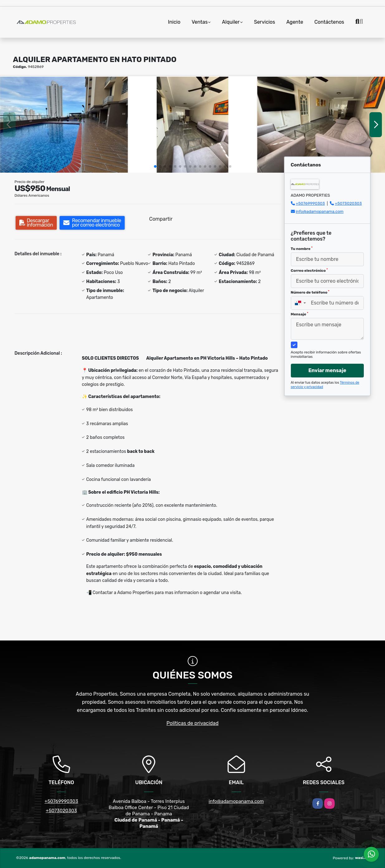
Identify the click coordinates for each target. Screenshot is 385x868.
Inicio (174, 22)
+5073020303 (348, 203)
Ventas (200, 22)
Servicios (265, 22)
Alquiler (231, 22)
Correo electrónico (309, 271)
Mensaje (300, 314)
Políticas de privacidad (192, 723)
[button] (155, 166)
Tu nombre (302, 249)
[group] (64, 125)
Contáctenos (329, 22)
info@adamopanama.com (320, 211)
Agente (295, 22)
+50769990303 (310, 203)
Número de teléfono (310, 292)
